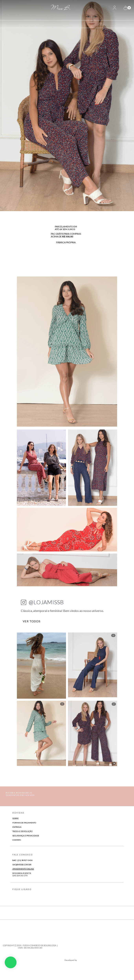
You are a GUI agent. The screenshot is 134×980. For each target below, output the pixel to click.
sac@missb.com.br (22, 865)
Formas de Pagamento (24, 823)
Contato (17, 840)
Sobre (16, 818)
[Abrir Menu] (10, 8)
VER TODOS (34, 621)
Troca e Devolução (22, 831)
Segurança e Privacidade (26, 836)
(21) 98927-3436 (22, 860)
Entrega (17, 827)
